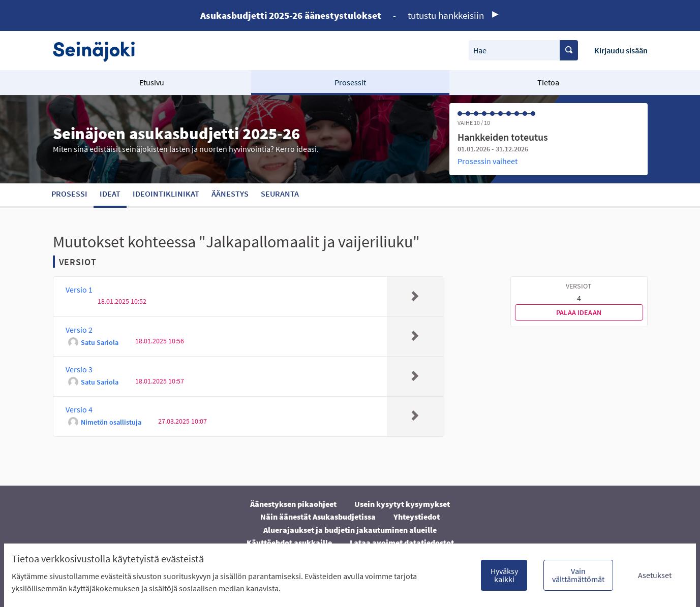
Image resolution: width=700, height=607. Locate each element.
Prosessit (350, 82)
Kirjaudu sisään (621, 50)
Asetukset (655, 575)
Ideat (110, 194)
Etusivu (152, 82)
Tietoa (548, 82)
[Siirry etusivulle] (99, 51)
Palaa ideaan (579, 312)
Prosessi (69, 194)
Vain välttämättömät (578, 575)
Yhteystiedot (417, 517)
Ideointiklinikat (166, 194)
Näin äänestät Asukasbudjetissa (318, 517)
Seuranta (280, 194)
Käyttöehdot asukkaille (289, 542)
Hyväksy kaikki (504, 575)
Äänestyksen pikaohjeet (293, 504)
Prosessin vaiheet (488, 161)
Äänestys (230, 194)
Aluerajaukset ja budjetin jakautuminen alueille (350, 530)
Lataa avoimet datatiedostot (402, 542)
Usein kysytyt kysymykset (402, 504)
